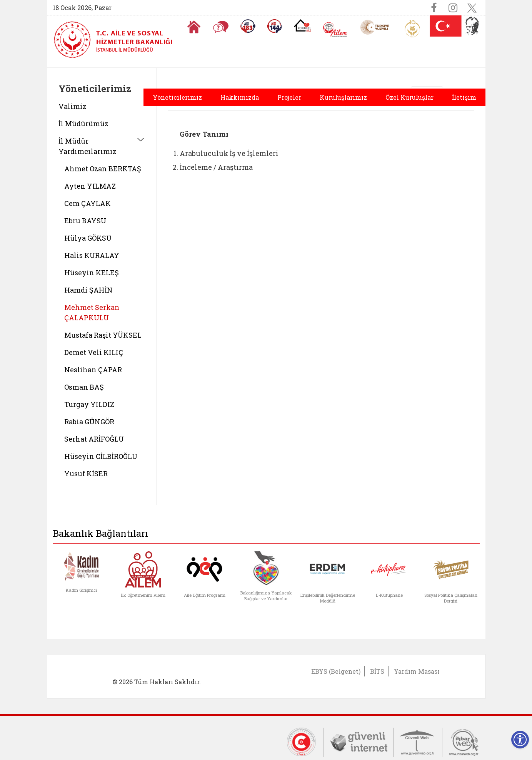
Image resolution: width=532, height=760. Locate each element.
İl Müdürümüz (83, 124)
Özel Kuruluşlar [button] (409, 97)
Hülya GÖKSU (88, 238)
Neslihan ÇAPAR (93, 370)
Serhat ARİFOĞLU (94, 439)
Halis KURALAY (92, 255)
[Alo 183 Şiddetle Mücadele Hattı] (248, 26)
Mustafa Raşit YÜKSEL (103, 335)
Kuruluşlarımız (343, 97)
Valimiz (73, 106)
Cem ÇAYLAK (88, 203)
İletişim (464, 97)
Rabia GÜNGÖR (89, 422)
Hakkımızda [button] (240, 97)
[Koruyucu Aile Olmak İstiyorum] (303, 25)
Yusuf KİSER (86, 474)
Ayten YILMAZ (90, 186)
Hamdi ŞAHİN (88, 290)
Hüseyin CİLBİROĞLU (101, 456)
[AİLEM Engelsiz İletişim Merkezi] (335, 29)
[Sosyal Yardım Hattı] (275, 26)
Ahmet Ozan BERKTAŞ (103, 169)
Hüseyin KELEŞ (92, 273)
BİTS (377, 671)
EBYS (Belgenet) (336, 671)
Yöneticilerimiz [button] (177, 97)
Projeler (289, 97)
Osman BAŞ (84, 387)
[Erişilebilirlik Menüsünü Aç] (520, 740)
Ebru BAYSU (85, 221)
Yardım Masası (417, 671)
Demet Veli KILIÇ (94, 352)
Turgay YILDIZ (89, 404)
